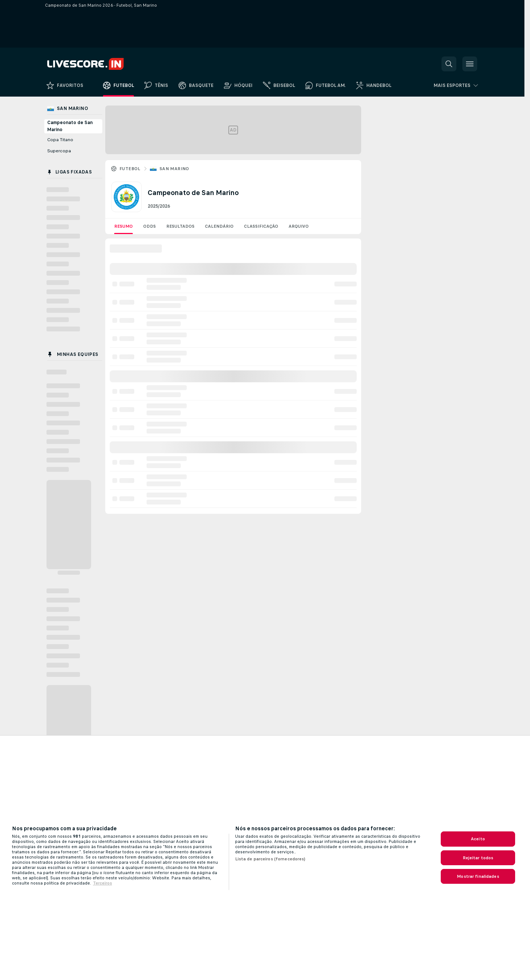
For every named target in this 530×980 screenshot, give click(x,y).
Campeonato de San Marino (70, 126)
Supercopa (59, 151)
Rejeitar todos (478, 858)
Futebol (130, 169)
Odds (150, 226)
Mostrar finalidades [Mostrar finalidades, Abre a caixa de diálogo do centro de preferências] (478, 876)
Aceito (478, 839)
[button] (449, 64)
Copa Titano (60, 140)
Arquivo (299, 226)
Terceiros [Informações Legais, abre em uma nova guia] (102, 883)
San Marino (174, 169)
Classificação (261, 226)
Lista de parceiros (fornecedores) (270, 859)
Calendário (219, 226)
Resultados (180, 226)
